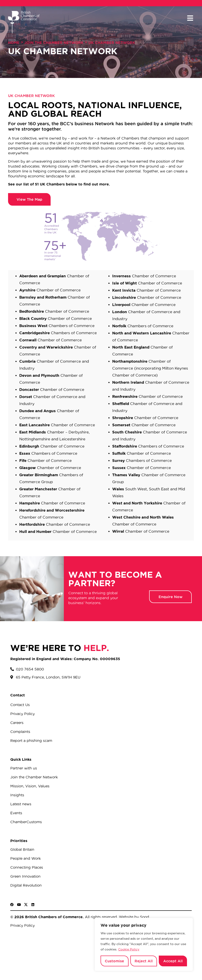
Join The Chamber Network (54, 43)
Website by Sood (133, 917)
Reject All (144, 961)
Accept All (173, 961)
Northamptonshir (129, 361)
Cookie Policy (129, 949)
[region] (144, 944)
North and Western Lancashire (142, 333)
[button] (190, 18)
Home (14, 43)
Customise (114, 961)
